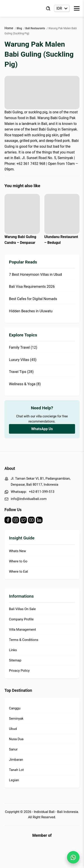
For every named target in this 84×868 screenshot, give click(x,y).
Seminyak (16, 719)
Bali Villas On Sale (22, 609)
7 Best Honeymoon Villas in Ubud (35, 274)
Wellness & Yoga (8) (25, 384)
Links (13, 650)
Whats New (17, 551)
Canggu (15, 708)
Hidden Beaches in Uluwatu (31, 311)
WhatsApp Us (42, 429)
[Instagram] (16, 521)
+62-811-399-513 (42, 492)
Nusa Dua (16, 739)
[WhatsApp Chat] (73, 857)
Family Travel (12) (23, 347)
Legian (14, 780)
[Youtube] (31, 521)
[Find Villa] (48, 8)
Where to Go (18, 561)
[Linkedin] (39, 521)
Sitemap (15, 660)
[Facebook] (8, 521)
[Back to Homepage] (22, 8)
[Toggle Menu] (77, 8)
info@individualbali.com (29, 499)
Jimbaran (16, 760)
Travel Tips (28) (21, 372)
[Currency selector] (62, 8)
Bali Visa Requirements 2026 (32, 287)
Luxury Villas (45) (23, 360)
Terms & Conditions (24, 640)
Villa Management (23, 630)
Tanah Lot (16, 770)
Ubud (13, 729)
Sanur (13, 749)
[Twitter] (24, 521)
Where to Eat (18, 572)
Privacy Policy (19, 671)
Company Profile (21, 619)
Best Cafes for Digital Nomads (33, 299)
